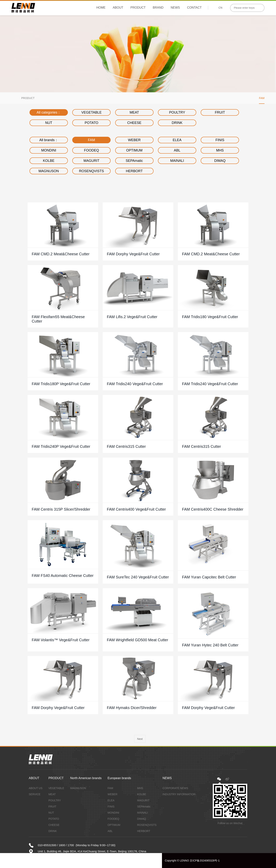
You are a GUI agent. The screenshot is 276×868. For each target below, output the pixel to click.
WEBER (134, 140)
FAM (262, 98)
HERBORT (134, 171)
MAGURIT (92, 161)
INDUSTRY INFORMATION (179, 794)
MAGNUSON (49, 171)
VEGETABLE (91, 112)
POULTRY (177, 112)
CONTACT (194, 8)
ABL (177, 150)
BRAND (158, 8)
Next (140, 739)
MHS (220, 150)
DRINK (177, 123)
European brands (119, 778)
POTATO (92, 123)
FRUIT (220, 112)
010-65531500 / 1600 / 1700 (56, 845)
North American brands (86, 778)
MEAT (134, 112)
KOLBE (49, 161)
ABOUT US (36, 788)
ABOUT (118, 8)
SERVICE (35, 794)
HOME (101, 8)
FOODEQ (91, 150)
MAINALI (177, 161)
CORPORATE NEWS (175, 788)
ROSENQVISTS (91, 171)
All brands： (49, 140)
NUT (49, 123)
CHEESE (134, 123)
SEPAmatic (134, 161)
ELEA (177, 140)
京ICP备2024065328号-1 (205, 861)
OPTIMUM (134, 150)
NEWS (175, 8)
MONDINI (49, 150)
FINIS (220, 140)
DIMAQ (220, 161)
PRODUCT (138, 8)
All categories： (49, 112)
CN (220, 8)
